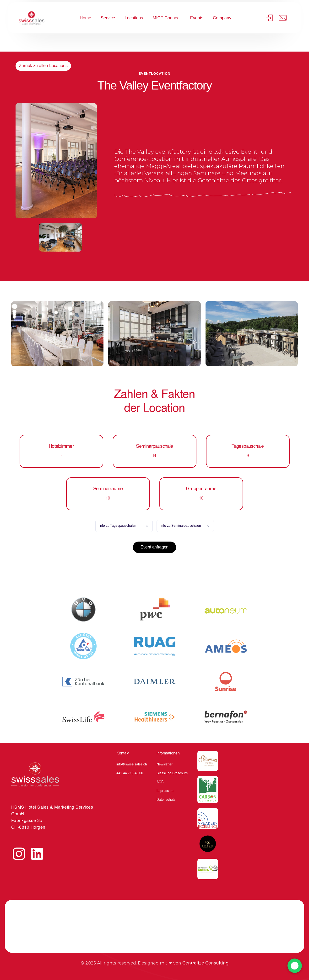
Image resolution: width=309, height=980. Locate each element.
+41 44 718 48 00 (130, 773)
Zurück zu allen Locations (43, 66)
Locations (134, 18)
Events (197, 18)
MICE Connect (167, 18)
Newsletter (165, 764)
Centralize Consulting (206, 963)
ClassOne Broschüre (172, 773)
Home (85, 18)
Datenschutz (166, 800)
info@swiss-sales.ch (132, 764)
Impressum (165, 791)
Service (108, 18)
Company (222, 18)
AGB (160, 782)
